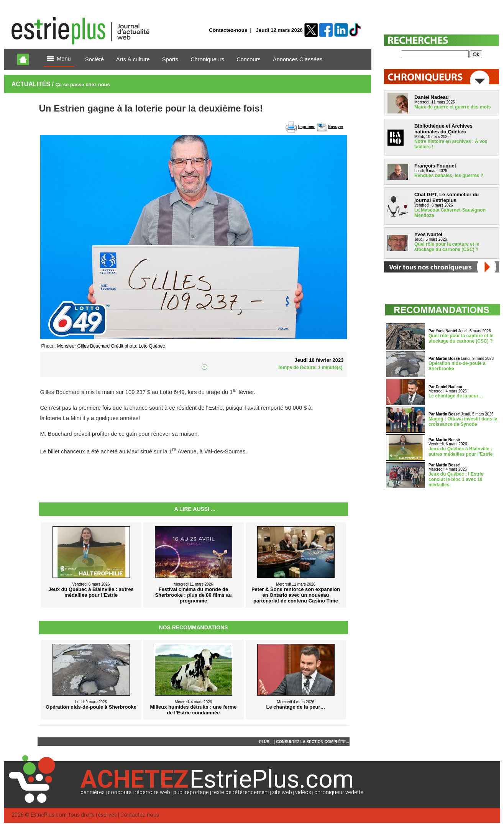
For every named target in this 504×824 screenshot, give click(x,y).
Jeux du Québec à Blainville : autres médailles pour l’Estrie (460, 451)
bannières (93, 792)
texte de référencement (241, 792)
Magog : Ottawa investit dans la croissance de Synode (463, 422)
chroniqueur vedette (339, 792)
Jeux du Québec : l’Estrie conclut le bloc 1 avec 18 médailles (456, 479)
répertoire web (152, 792)
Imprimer (306, 127)
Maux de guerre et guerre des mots (452, 107)
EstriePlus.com (49, 815)
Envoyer (336, 127)
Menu (59, 59)
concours (120, 792)
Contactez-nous (228, 30)
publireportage (191, 792)
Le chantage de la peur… (456, 396)
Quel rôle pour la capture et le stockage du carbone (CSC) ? (447, 247)
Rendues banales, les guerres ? (449, 176)
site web (282, 792)
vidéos (303, 792)
